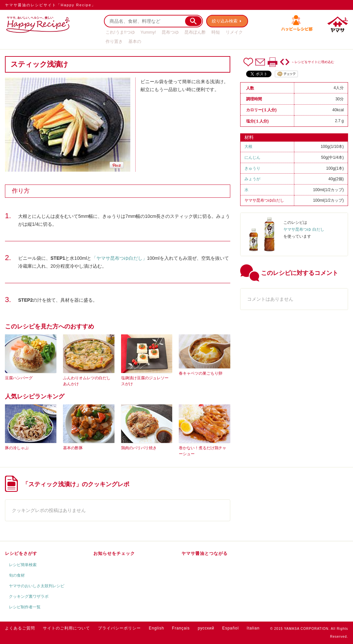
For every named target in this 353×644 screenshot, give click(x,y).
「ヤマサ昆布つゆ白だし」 (119, 258)
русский (206, 628)
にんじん (252, 157)
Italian (253, 628)
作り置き (114, 41)
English (156, 628)
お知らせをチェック (114, 553)
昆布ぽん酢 (195, 32)
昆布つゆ (170, 32)
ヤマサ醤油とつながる (205, 553)
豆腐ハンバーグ (19, 378)
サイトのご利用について (66, 628)
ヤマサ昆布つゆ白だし (264, 200)
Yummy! (148, 32)
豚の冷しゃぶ (17, 448)
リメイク (234, 32)
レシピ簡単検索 (23, 565)
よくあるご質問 (20, 628)
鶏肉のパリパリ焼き (139, 448)
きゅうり (252, 168)
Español (230, 628)
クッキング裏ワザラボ (29, 596)
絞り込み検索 (225, 21)
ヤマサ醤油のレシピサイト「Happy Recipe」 (50, 5)
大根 (248, 147)
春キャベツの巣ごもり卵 (201, 373)
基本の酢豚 (73, 448)
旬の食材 (17, 575)
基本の (135, 41)
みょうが (252, 179)
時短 (216, 32)
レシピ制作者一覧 (25, 607)
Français (181, 628)
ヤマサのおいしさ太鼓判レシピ (37, 586)
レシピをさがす (21, 553)
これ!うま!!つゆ (120, 32)
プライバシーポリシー (119, 628)
